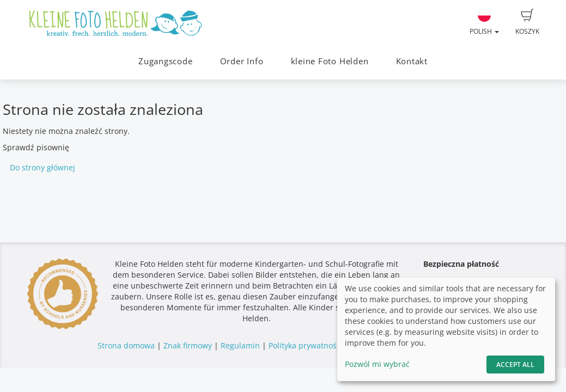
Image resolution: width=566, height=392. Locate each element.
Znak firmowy (189, 345)
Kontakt (412, 61)
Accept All (515, 365)
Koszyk (527, 22)
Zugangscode (165, 61)
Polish (484, 22)
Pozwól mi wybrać (377, 364)
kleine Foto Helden (330, 61)
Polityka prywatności (306, 345)
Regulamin (240, 345)
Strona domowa (126, 345)
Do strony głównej (42, 167)
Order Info (242, 61)
